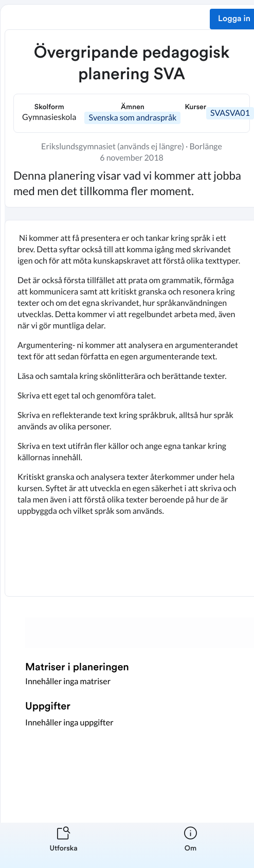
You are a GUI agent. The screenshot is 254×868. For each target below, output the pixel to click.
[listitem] (63, 845)
